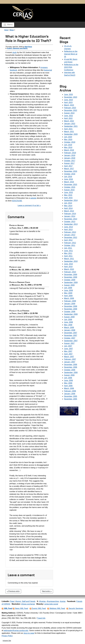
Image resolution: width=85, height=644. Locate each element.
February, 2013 (70, 232)
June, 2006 (68, 380)
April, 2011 (68, 256)
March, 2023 (69, 105)
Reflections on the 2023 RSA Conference (71, 67)
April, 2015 (68, 198)
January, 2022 (70, 124)
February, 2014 (70, 214)
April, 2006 (68, 386)
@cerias (42, 601)
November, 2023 (71, 97)
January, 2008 (70, 330)
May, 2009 (68, 293)
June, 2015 (68, 192)
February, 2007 (70, 359)
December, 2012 (71, 237)
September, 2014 (71, 200)
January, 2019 (70, 155)
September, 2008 (71, 314)
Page (12, 601)
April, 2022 (68, 118)
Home (6, 30)
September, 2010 (71, 261)
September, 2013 (71, 224)
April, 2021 (68, 129)
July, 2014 (68, 203)
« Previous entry (13, 591)
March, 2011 (69, 259)
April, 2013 (68, 230)
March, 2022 (69, 121)
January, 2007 (70, 362)
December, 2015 (71, 184)
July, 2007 (68, 346)
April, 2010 (68, 267)
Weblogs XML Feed (56, 608)
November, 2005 (71, 399)
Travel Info (41, 618)
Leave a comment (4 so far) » (29, 205)
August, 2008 (69, 317)
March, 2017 (69, 169)
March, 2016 (69, 182)
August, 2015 (69, 190)
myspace (44, 67)
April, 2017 (68, 166)
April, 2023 (68, 102)
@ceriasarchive (53, 601)
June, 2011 (68, 251)
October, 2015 (70, 187)
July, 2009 (68, 288)
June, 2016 (68, 179)
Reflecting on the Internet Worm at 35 (71, 54)
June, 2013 (68, 227)
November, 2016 (71, 171)
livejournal (48, 70)
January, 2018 (70, 158)
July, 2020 (68, 137)
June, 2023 (68, 100)
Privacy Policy (7, 636)
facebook (13, 70)
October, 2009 (70, 280)
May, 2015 (68, 195)
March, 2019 (69, 150)
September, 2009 (71, 282)
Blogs (12, 30)
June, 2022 (68, 116)
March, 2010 (69, 269)
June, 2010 (68, 264)
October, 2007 (70, 338)
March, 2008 (69, 327)
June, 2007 (68, 349)
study (14, 52)
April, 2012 (68, 240)
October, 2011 (70, 245)
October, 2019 (70, 142)
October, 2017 (70, 161)
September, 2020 (71, 134)
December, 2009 (71, 275)
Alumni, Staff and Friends (25, 601)
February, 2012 (70, 243)
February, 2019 (70, 153)
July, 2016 (68, 177)
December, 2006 (71, 365)
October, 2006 (70, 370)
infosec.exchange (28, 604)
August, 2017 (69, 163)
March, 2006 (69, 388)
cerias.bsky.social (51, 604)
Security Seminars (75, 608)
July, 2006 (68, 378)
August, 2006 (69, 375)
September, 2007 (71, 341)
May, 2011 (68, 253)
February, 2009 (70, 301)
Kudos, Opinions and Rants (17, 48)
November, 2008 (71, 309)
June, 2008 (68, 322)
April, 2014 (68, 208)
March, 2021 (69, 132)
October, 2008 (70, 312)
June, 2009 (68, 290)
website (33, 198)
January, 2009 (70, 304)
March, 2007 (69, 357)
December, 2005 (71, 396)
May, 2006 (68, 383)
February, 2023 (70, 108)
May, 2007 (68, 351)
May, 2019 (68, 147)
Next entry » (47, 591)
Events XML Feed (38, 608)
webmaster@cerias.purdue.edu (16, 630)
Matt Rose (28, 47)
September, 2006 (71, 372)
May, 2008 (68, 325)
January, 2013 (70, 235)
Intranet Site (7, 641)
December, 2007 (71, 333)
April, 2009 (68, 296)
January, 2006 (70, 394)
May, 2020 (68, 139)
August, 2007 (69, 343)
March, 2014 (69, 211)
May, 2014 (68, 206)
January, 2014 (70, 216)
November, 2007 (71, 335)
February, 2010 (70, 272)
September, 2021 (71, 126)
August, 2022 (69, 113)
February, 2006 (70, 391)
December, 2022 (71, 110)
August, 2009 (69, 285)
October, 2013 (70, 222)
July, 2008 (68, 320)
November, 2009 (71, 277)
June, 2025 (68, 94)
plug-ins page (29, 633)
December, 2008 (71, 306)
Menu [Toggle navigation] (8, 25)
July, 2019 (68, 145)
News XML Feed (20, 608)
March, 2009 (69, 298)
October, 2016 (70, 174)
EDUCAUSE (17, 201)
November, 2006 (71, 367)
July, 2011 (68, 248)
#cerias (63, 601)
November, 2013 (71, 219)
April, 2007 (68, 354)
